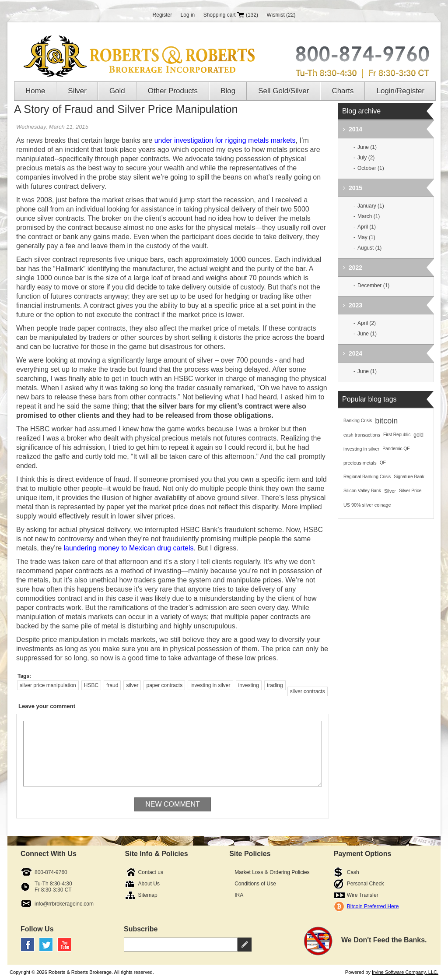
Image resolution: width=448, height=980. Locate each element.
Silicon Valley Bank (362, 491)
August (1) (369, 248)
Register (163, 15)
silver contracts (308, 691)
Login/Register (400, 91)
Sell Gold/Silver (283, 91)
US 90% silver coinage (367, 505)
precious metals (360, 463)
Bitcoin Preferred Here (373, 906)
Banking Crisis (358, 421)
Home (35, 91)
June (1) (367, 147)
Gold (117, 91)
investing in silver (210, 685)
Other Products (173, 91)
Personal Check (366, 884)
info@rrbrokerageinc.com (64, 904)
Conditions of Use (255, 884)
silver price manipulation (48, 685)
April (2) (367, 323)
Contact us (151, 872)
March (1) (369, 216)
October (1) (371, 168)
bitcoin (386, 421)
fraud (112, 685)
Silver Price (410, 491)
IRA (239, 895)
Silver (77, 91)
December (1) (373, 286)
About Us (149, 884)
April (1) (367, 227)
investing (249, 685)
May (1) (366, 237)
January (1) (371, 206)
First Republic (397, 435)
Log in (188, 15)
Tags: (24, 676)
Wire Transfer (363, 895)
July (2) (366, 158)
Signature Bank (409, 477)
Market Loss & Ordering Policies (272, 872)
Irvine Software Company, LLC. (405, 972)
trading (275, 685)
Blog (228, 91)
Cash (353, 872)
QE (383, 463)
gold (418, 435)
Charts (343, 91)
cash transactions (362, 435)
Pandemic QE (396, 449)
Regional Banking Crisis (367, 477)
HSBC (91, 685)
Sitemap (148, 895)
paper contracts (164, 685)
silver (132, 685)
